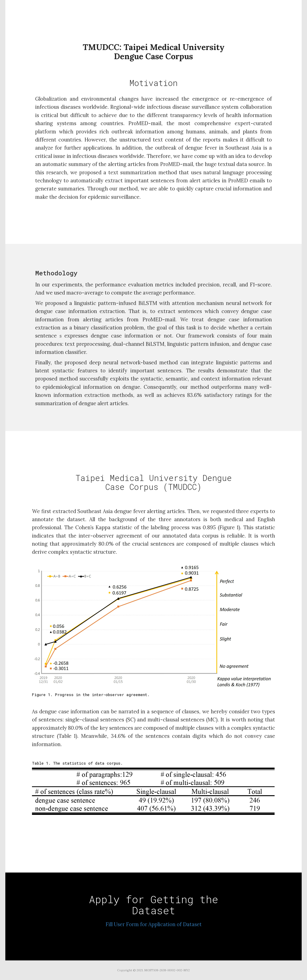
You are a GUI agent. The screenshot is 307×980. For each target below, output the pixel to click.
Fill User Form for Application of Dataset (154, 924)
